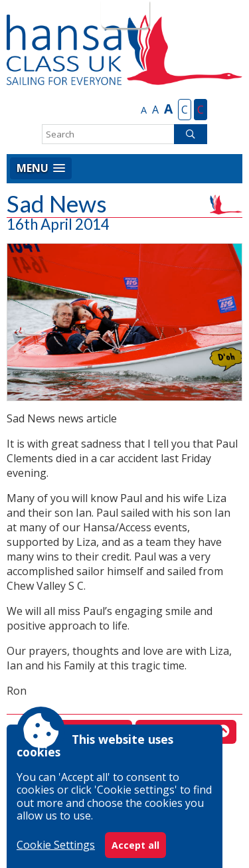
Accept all (135, 845)
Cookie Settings (56, 845)
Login (124, 14)
